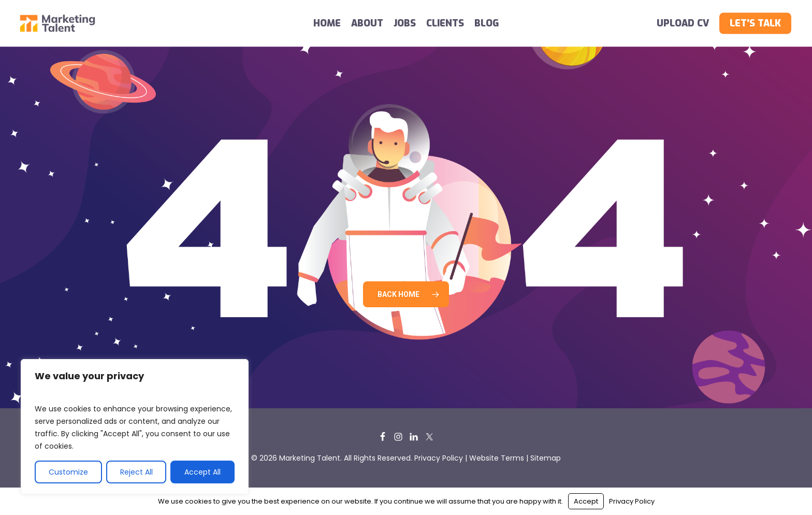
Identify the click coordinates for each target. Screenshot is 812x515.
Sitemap (546, 458)
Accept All (202, 472)
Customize (68, 472)
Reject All (136, 472)
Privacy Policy (439, 458)
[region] (135, 427)
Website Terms (497, 458)
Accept (586, 501)
